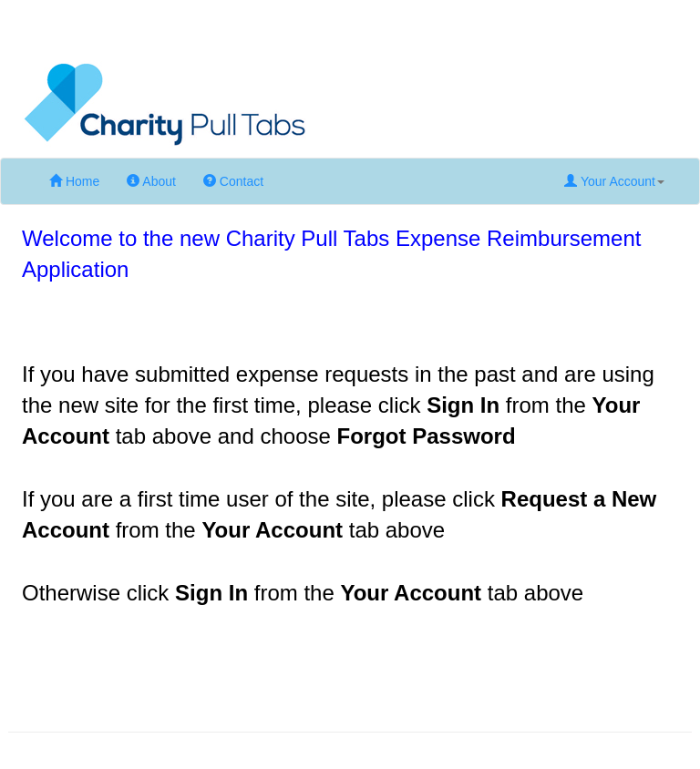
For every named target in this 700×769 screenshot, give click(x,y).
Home (74, 181)
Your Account (614, 181)
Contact (233, 181)
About (151, 181)
